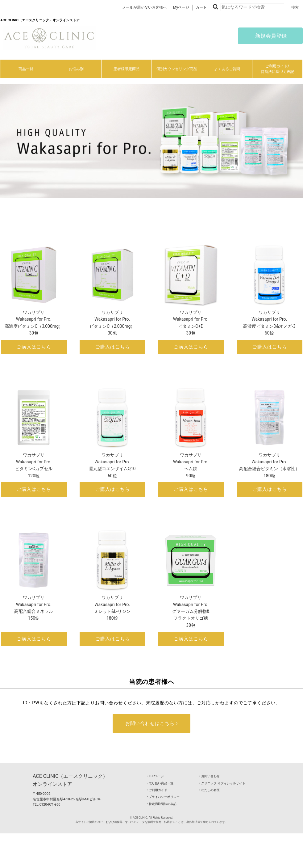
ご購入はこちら (34, 347)
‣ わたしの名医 (210, 790)
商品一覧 (26, 69)
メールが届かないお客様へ (144, 7)
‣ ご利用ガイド (157, 790)
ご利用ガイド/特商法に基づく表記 (277, 69)
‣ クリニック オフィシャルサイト (222, 783)
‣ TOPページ (155, 776)
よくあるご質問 (227, 69)
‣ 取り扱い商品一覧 (160, 783)
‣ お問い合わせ (210, 776)
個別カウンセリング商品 (177, 69)
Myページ (181, 7)
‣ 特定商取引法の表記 (162, 804)
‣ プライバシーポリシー (163, 797)
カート (201, 7)
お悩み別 (76, 69)
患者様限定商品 (127, 69)
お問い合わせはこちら (152, 723)
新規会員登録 (270, 36)
